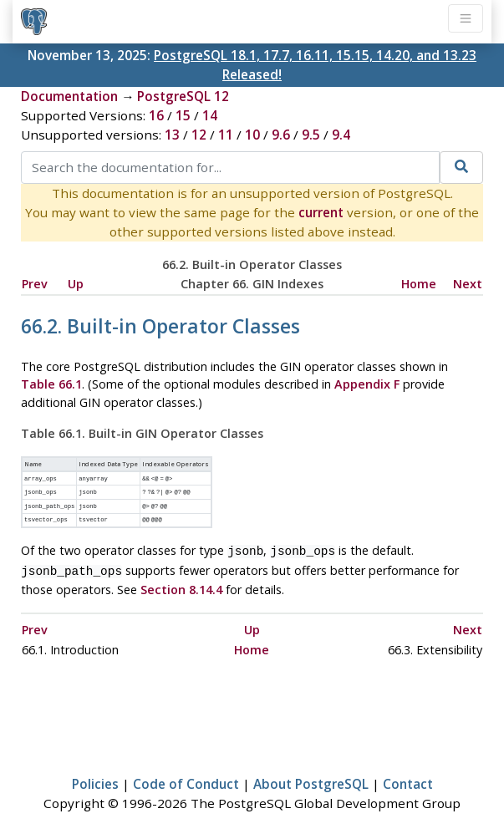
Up (76, 284)
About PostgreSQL (311, 777)
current (321, 212)
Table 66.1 (51, 384)
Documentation (69, 96)
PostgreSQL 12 (183, 96)
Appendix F (367, 384)
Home (419, 284)
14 (210, 115)
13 (172, 135)
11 (226, 135)
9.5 (311, 135)
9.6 (281, 135)
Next (468, 284)
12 (199, 135)
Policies (95, 777)
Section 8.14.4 (181, 583)
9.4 (341, 135)
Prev (35, 284)
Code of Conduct (186, 777)
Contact (408, 777)
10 (252, 135)
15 (183, 115)
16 (156, 115)
